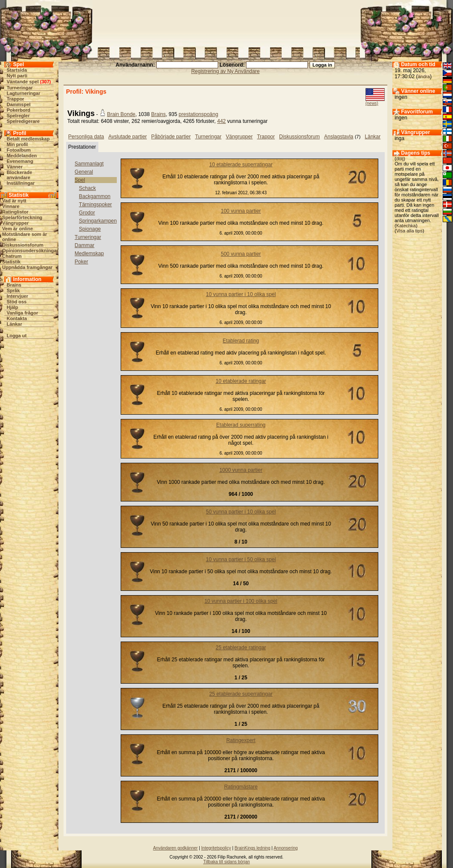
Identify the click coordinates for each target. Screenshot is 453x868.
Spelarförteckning (22, 217)
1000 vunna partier (241, 470)
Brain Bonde (121, 114)
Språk (13, 290)
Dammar (85, 245)
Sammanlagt (89, 164)
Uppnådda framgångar (27, 267)
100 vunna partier (241, 211)
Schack (87, 188)
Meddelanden (21, 156)
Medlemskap (89, 254)
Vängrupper (15, 223)
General (84, 172)
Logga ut (16, 336)
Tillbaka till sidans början (226, 862)
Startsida (17, 70)
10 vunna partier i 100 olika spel (241, 601)
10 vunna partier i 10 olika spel (241, 294)
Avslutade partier (128, 137)
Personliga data (86, 137)
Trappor (15, 99)
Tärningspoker (96, 205)
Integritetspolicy (216, 848)
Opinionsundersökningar (30, 251)
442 (222, 121)
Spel (80, 180)
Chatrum (12, 256)
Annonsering (286, 848)
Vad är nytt (14, 201)
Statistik (11, 262)
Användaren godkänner (175, 848)
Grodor (87, 213)
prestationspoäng (198, 114)
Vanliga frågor (22, 313)
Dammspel (18, 104)
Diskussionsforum (23, 245)
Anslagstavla (339, 137)
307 (46, 82)
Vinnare (11, 206)
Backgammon (95, 196)
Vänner (14, 167)
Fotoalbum (18, 150)
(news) (372, 103)
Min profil (17, 144)
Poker (81, 262)
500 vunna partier (241, 254)
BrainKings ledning (252, 848)
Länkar (14, 324)
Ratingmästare (241, 787)
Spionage (90, 229)
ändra (424, 76)
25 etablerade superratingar (241, 694)
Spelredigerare (23, 121)
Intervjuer (17, 296)
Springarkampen (98, 221)
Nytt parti (17, 76)
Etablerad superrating (241, 425)
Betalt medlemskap (28, 139)
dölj (400, 159)
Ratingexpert (241, 740)
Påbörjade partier (171, 137)
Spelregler (18, 116)
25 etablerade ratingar (241, 648)
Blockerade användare (19, 175)
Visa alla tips (410, 231)
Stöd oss (16, 302)
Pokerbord (18, 110)
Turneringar (20, 88)
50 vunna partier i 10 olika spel (241, 512)
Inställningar (20, 183)
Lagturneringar (23, 93)
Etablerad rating (241, 341)
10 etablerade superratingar (241, 165)
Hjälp (12, 307)
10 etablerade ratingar (241, 381)
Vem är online (18, 229)
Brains (14, 285)
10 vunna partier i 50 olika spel (241, 559)
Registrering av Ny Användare (225, 71)
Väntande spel (23, 82)
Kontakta (17, 318)
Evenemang (20, 161)
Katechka (406, 226)
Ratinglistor (15, 212)
